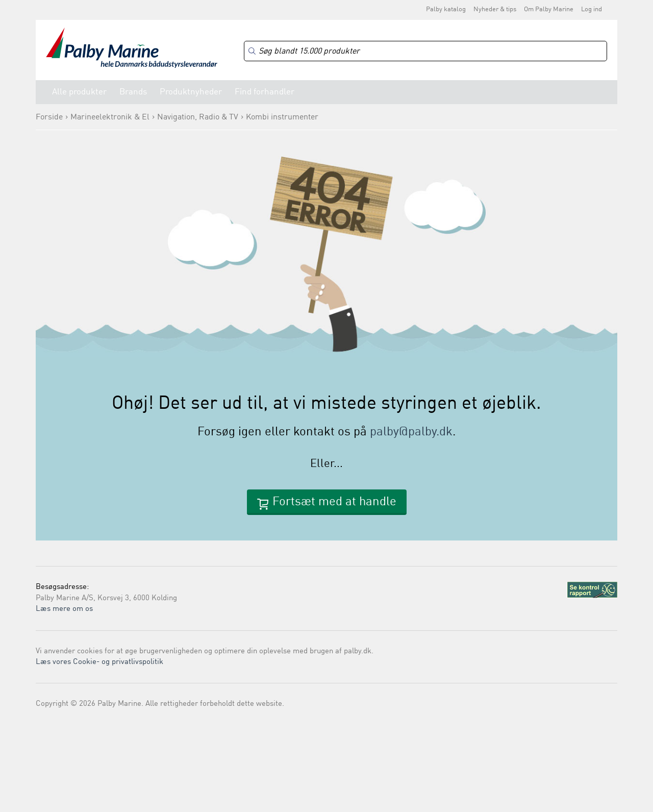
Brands (133, 92)
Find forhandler (265, 92)
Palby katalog (446, 9)
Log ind (592, 9)
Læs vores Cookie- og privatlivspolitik (99, 662)
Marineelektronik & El (110, 117)
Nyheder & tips (495, 9)
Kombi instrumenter (282, 117)
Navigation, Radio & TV (198, 117)
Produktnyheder (191, 92)
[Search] (425, 51)
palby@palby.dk (411, 432)
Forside (49, 117)
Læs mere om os (64, 609)
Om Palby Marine (549, 9)
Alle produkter (79, 92)
